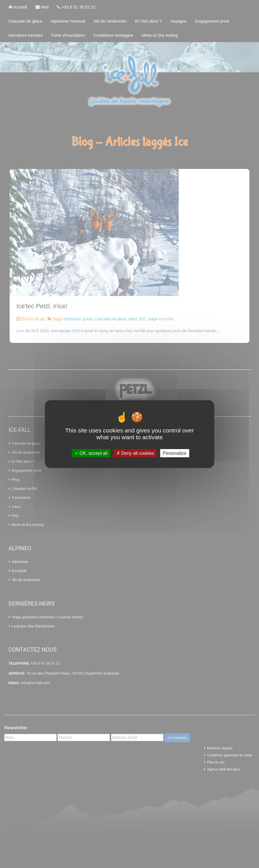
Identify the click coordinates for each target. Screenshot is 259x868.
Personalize (175, 453)
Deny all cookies (135, 453)
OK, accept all (91, 453)
